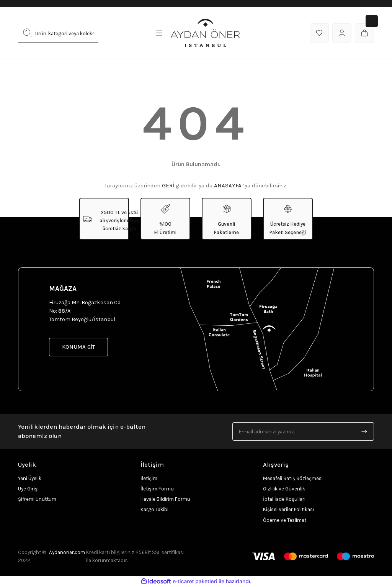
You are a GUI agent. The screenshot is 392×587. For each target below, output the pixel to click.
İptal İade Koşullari (284, 499)
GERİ (168, 185)
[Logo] (205, 33)
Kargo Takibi (154, 509)
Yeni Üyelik (30, 478)
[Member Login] (342, 33)
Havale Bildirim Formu (165, 499)
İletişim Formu (157, 489)
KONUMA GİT (78, 347)
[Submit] (364, 431)
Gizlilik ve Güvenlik (284, 489)
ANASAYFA (228, 185)
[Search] (58, 33)
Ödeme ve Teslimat (285, 520)
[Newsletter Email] (303, 431)
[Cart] (364, 33)
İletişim (149, 478)
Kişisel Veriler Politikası (289, 509)
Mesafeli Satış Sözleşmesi (293, 478)
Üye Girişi (28, 489)
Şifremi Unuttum (37, 499)
